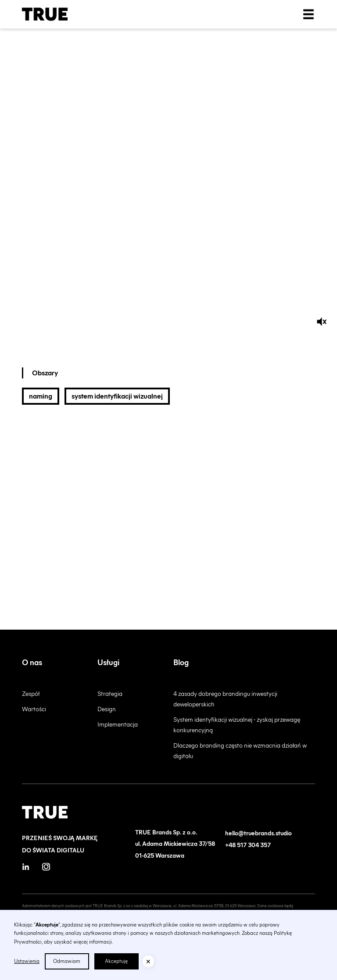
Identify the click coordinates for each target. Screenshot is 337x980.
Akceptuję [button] (116, 961)
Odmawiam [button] (67, 961)
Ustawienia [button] (27, 961)
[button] (148, 961)
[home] (45, 14)
